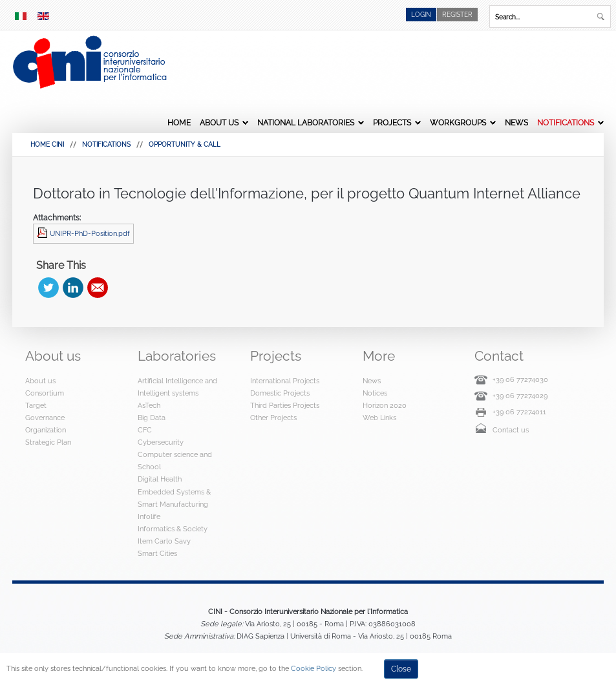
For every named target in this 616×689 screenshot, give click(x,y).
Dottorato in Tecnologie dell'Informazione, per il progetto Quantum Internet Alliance (307, 193)
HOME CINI (47, 144)
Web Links (379, 418)
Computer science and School (175, 461)
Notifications (566, 123)
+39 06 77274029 (520, 396)
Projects (392, 123)
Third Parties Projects (285, 405)
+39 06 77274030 (520, 379)
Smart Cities (157, 553)
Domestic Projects (280, 393)
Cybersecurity (161, 442)
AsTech (149, 405)
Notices (375, 393)
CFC (145, 430)
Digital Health (160, 479)
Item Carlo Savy (164, 541)
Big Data (152, 418)
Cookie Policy (313, 668)
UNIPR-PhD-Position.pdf (90, 233)
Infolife (149, 516)
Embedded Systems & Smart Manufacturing (174, 498)
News (516, 123)
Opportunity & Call (185, 144)
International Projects (285, 381)
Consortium (45, 393)
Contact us (511, 430)
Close (401, 669)
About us (219, 123)
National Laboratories (306, 123)
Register (457, 15)
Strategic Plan (48, 442)
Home (179, 123)
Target (36, 405)
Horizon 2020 (385, 405)
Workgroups (458, 123)
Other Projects (273, 418)
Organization (46, 430)
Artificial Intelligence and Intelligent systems (177, 387)
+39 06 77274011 (519, 412)
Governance (45, 418)
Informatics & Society (173, 529)
